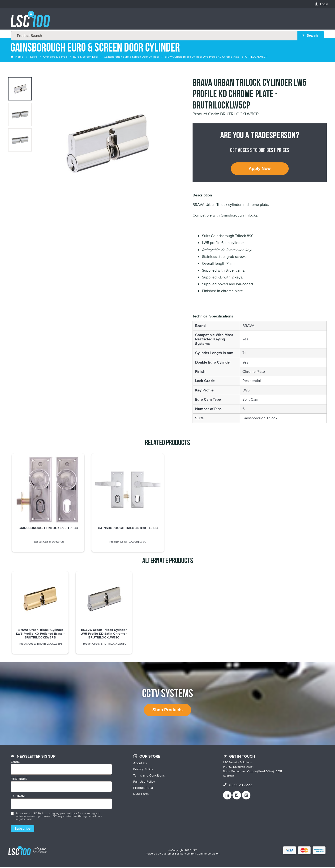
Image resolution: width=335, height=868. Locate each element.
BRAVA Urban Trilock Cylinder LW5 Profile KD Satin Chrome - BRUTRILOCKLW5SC (104, 635)
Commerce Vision (208, 854)
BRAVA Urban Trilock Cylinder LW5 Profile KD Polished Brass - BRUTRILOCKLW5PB (40, 635)
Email (15, 763)
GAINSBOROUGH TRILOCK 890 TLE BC (128, 529)
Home (17, 58)
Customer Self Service (176, 854)
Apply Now (260, 170)
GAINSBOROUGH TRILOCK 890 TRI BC (48, 529)
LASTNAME (19, 797)
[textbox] (166, 21)
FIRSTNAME (19, 780)
